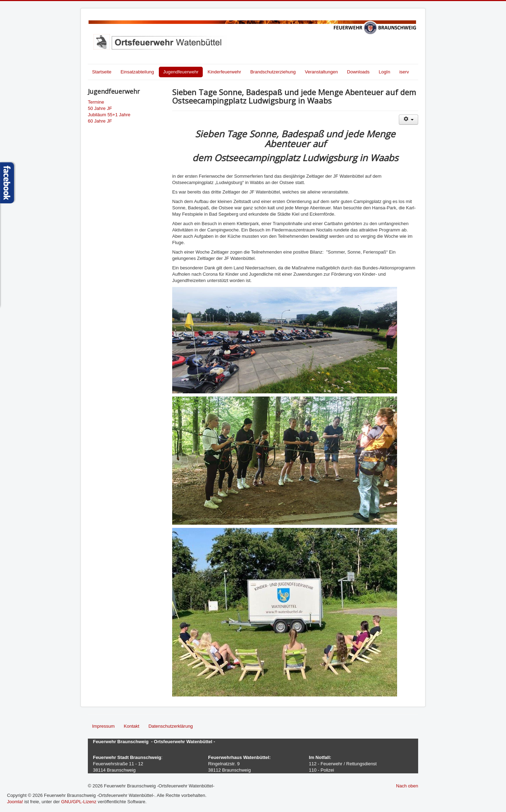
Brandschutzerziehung (273, 72)
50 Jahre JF (100, 108)
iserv (404, 72)
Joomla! (15, 802)
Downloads (358, 72)
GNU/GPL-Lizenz (79, 802)
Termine (96, 102)
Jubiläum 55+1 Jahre (109, 115)
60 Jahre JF (100, 121)
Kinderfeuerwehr (224, 72)
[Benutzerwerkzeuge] (408, 120)
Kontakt (131, 726)
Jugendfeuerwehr (181, 72)
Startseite (102, 72)
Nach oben (407, 786)
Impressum (103, 726)
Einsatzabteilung (137, 72)
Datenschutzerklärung (170, 726)
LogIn (385, 72)
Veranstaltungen (322, 72)
